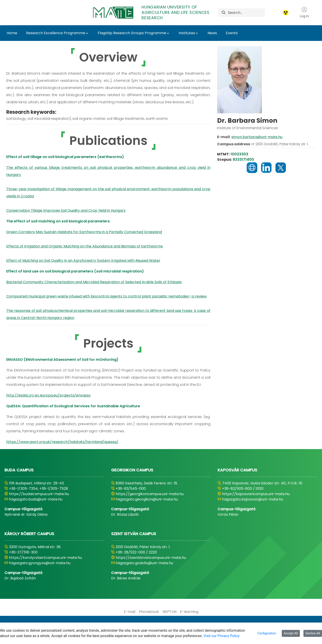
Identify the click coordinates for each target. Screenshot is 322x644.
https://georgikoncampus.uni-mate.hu (150, 494)
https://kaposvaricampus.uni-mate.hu (256, 494)
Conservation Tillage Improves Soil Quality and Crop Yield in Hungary (66, 210)
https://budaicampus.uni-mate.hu (39, 494)
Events (232, 33)
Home (12, 33)
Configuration (267, 633)
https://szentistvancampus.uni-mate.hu (151, 558)
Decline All (313, 633)
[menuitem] (130, 612)
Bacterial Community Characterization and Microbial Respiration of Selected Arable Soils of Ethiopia (94, 282)
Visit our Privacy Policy (221, 636)
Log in (304, 13)
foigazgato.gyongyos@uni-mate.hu (40, 563)
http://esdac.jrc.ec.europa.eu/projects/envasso (48, 395)
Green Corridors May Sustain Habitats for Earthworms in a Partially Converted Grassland (84, 232)
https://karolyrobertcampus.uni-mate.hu (45, 558)
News (212, 33)
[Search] (246, 13)
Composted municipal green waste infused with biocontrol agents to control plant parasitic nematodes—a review (106, 296)
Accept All (291, 633)
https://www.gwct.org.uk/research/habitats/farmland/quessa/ (62, 442)
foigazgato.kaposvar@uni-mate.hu (253, 499)
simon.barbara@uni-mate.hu (257, 137)
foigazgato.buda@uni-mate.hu (36, 499)
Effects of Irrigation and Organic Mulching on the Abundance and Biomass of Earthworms (85, 246)
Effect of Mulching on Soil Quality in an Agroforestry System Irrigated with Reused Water (83, 261)
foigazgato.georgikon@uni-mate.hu (147, 499)
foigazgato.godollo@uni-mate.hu (144, 563)
